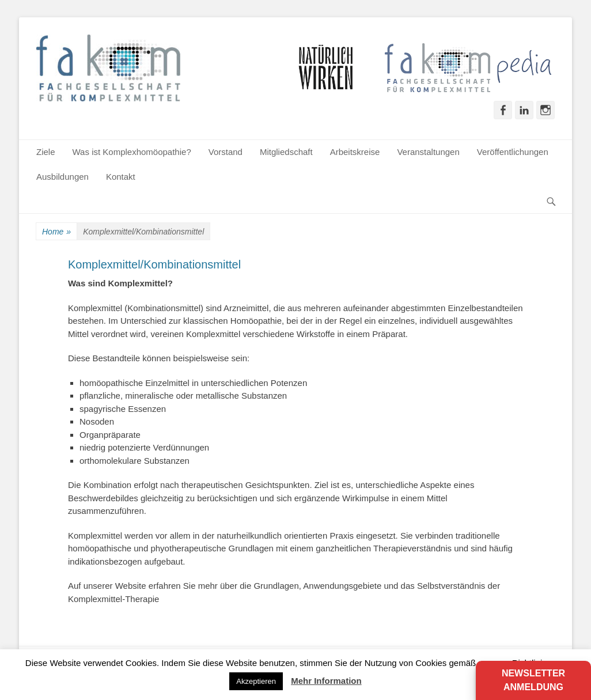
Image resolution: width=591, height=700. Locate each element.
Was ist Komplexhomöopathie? (132, 152)
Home (56, 232)
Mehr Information (326, 681)
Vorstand (226, 152)
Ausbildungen (62, 177)
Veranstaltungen (428, 152)
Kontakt (121, 177)
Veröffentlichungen (513, 152)
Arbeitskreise (355, 152)
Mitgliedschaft (286, 152)
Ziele (46, 152)
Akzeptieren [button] (256, 681)
